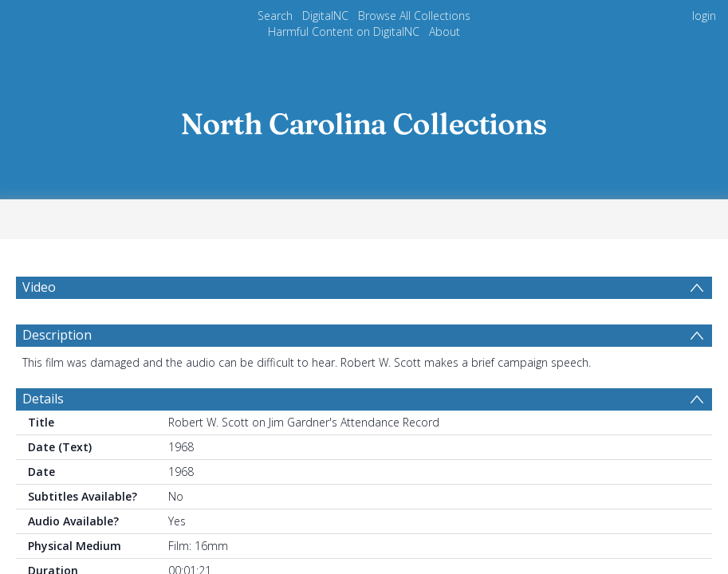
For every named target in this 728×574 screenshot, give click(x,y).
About (443, 32)
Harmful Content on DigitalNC (344, 32)
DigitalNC (327, 16)
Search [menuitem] (276, 16)
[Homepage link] (364, 119)
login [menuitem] (704, 16)
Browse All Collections (415, 16)
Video (39, 287)
